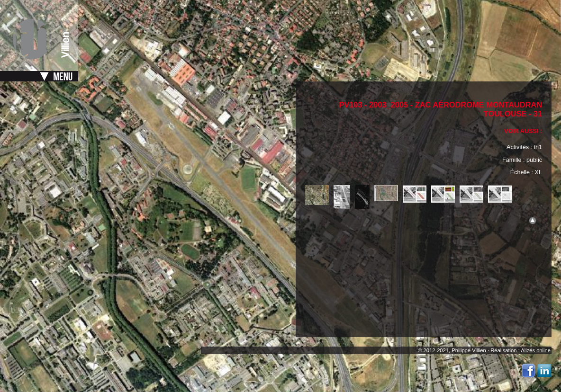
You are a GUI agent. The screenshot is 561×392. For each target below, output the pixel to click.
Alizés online (536, 350)
